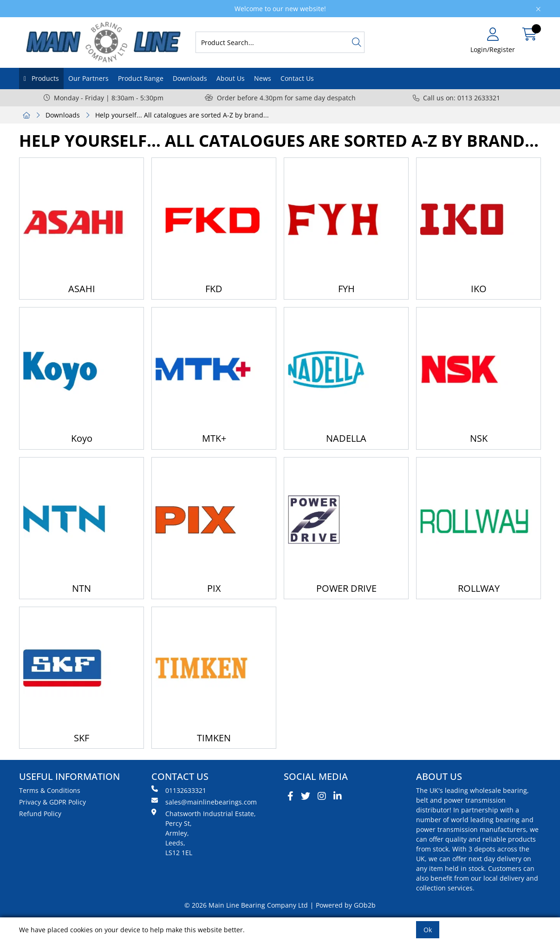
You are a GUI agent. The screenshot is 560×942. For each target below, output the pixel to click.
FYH (346, 289)
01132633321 (179, 790)
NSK (479, 438)
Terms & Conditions (50, 790)
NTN (81, 588)
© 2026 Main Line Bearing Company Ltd (246, 905)
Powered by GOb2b (346, 905)
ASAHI (82, 289)
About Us (231, 78)
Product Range (141, 78)
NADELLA (346, 438)
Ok (428, 930)
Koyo (82, 438)
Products (44, 78)
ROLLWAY (479, 588)
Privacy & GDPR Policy (52, 802)
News (263, 78)
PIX (214, 588)
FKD (214, 289)
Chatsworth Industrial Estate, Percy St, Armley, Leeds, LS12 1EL (204, 833)
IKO (479, 289)
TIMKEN (214, 738)
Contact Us (297, 78)
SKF (81, 738)
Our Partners (88, 78)
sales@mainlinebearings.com (204, 802)
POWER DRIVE (346, 588)
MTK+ (214, 438)
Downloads (190, 78)
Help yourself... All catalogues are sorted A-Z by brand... (182, 115)
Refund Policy (40, 814)
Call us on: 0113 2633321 (456, 98)
